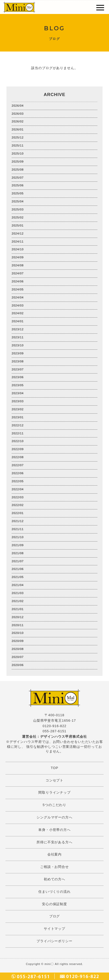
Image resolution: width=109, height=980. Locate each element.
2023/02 (18, 409)
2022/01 (18, 513)
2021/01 (18, 609)
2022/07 (18, 465)
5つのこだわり (55, 805)
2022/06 (18, 473)
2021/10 (18, 537)
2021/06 (18, 569)
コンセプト (55, 780)
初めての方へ (54, 879)
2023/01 (18, 417)
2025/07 (18, 178)
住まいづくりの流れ (54, 892)
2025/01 (18, 225)
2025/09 (18, 162)
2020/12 (18, 617)
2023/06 (18, 377)
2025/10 (18, 153)
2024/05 (18, 289)
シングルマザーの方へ (54, 817)
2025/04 (18, 201)
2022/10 (18, 441)
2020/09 (18, 641)
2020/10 (18, 633)
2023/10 (18, 345)
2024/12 (18, 233)
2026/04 (18, 106)
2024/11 (18, 242)
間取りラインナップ (54, 792)
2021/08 (18, 553)
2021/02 (18, 601)
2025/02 (18, 217)
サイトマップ (54, 929)
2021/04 (18, 585)
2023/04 (18, 393)
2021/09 (18, 545)
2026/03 (18, 114)
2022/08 (18, 457)
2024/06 (18, 281)
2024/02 (18, 313)
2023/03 (18, 401)
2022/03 (18, 497)
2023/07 (18, 369)
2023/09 (18, 353)
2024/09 (18, 257)
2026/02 (18, 121)
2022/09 (18, 449)
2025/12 (18, 137)
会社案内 (55, 854)
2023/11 (18, 337)
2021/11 (18, 529)
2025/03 (18, 209)
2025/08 (18, 170)
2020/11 (18, 625)
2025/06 (18, 185)
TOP (54, 768)
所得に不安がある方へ (54, 842)
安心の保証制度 (54, 904)
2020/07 (18, 657)
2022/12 (18, 425)
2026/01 (18, 129)
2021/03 (18, 593)
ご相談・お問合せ (54, 867)
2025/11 (18, 145)
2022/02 (18, 505)
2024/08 (18, 265)
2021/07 (18, 561)
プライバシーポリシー (54, 941)
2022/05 (18, 481)
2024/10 (18, 249)
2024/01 (18, 321)
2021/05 (18, 577)
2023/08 (18, 361)
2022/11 (18, 433)
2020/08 (18, 649)
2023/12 (18, 329)
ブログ (55, 916)
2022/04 (18, 489)
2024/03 (18, 305)
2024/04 (18, 297)
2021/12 (18, 521)
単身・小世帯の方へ (54, 830)
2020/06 (18, 665)
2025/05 (18, 193)
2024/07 (18, 273)
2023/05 (18, 385)
